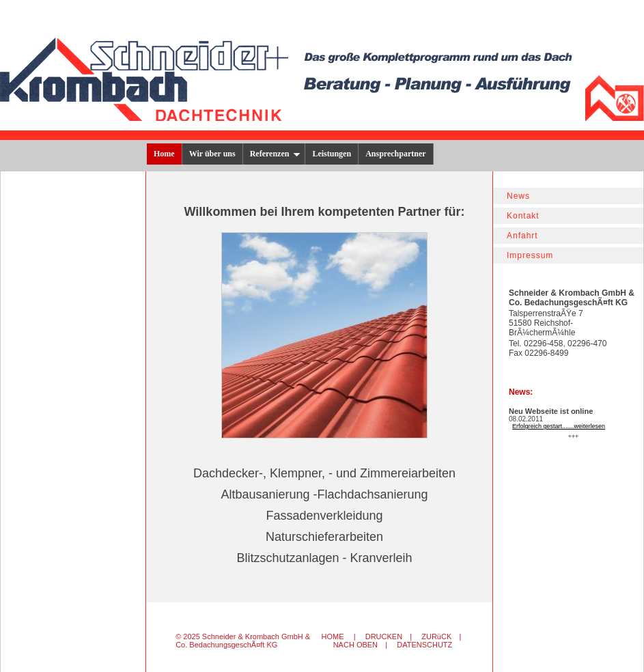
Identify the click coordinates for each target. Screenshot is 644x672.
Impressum (530, 255)
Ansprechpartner (395, 154)
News (518, 196)
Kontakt (523, 216)
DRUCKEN (384, 636)
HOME (333, 636)
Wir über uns (212, 154)
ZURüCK (436, 636)
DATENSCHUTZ (424, 645)
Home (164, 154)
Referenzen (276, 154)
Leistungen (332, 154)
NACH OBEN (355, 645)
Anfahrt (522, 236)
